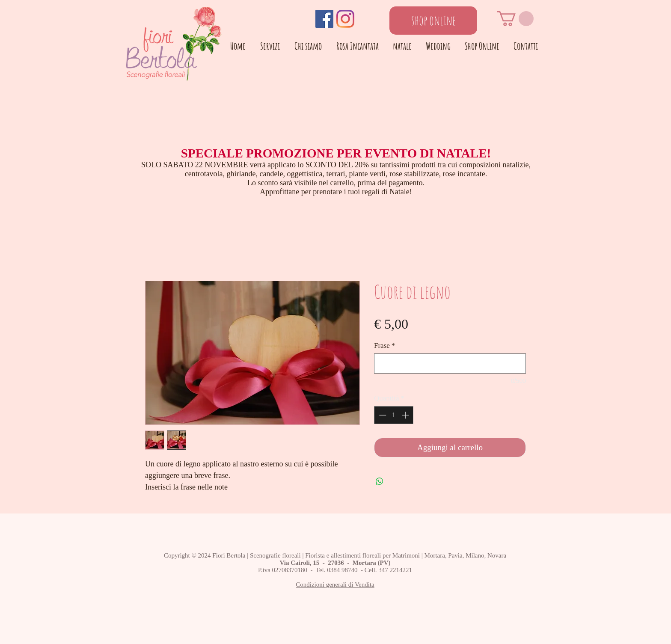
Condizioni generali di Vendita (335, 585)
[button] (515, 19)
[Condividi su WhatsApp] (380, 481)
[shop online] (433, 21)
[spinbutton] (394, 415)
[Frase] (450, 364)
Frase (384, 346)
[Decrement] (382, 415)
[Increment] (406, 415)
